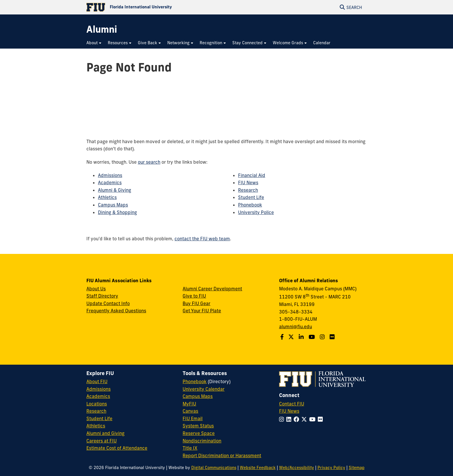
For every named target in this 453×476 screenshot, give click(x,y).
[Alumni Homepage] (102, 29)
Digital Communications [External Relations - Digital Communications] (214, 468)
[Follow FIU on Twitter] (305, 419)
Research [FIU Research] (96, 411)
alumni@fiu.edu (296, 326)
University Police (256, 212)
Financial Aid (252, 175)
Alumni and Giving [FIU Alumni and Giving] (105, 433)
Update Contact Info (108, 303)
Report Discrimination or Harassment (222, 455)
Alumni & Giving (115, 190)
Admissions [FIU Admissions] (99, 389)
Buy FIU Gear (196, 303)
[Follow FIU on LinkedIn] (290, 419)
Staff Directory (102, 296)
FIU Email (193, 418)
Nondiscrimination (202, 441)
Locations (97, 404)
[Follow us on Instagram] (323, 337)
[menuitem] (94, 43)
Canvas (190, 411)
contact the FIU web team (202, 239)
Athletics (107, 197)
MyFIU (189, 404)
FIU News (248, 182)
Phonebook (250, 205)
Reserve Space (199, 433)
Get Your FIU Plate (202, 311)
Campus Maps (113, 205)
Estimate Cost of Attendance (117, 448)
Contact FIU (292, 404)
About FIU (97, 381)
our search (149, 162)
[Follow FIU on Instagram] (283, 419)
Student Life (251, 197)
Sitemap (357, 468)
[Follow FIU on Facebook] (297, 419)
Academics (110, 182)
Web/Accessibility (297, 468)
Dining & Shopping (117, 212)
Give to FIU (194, 296)
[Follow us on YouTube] (312, 337)
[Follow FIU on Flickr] (321, 419)
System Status (198, 426)
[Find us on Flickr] (333, 337)
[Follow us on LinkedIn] (302, 337)
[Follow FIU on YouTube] (313, 419)
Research (248, 190)
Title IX (190, 448)
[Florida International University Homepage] (156, 7)
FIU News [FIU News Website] (289, 411)
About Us (96, 289)
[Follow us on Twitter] (292, 337)
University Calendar (204, 389)
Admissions (110, 175)
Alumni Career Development (212, 289)
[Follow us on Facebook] (283, 337)
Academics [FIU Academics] (98, 396)
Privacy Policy (331, 468)
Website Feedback (258, 468)
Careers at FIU (102, 441)
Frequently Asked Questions (116, 311)
